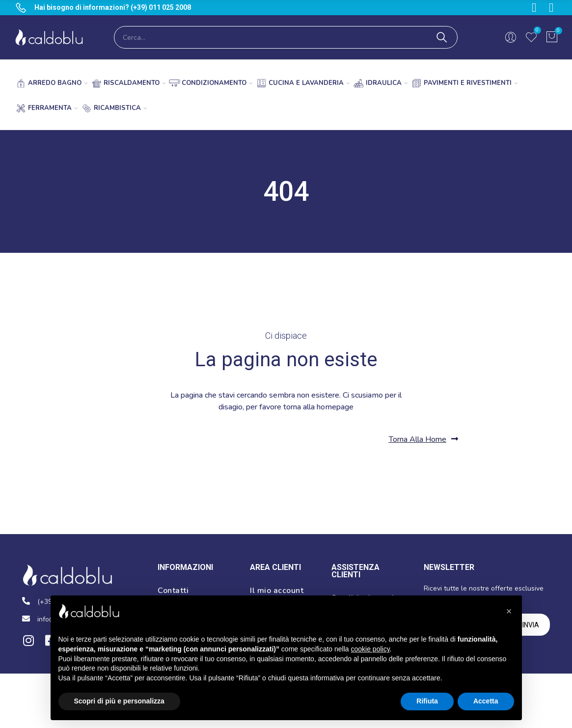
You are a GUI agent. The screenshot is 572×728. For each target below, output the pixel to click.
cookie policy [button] (370, 649)
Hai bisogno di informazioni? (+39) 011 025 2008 (113, 7)
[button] (423, 439)
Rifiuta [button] (427, 701)
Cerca (442, 37)
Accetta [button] (486, 701)
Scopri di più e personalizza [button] (119, 701)
